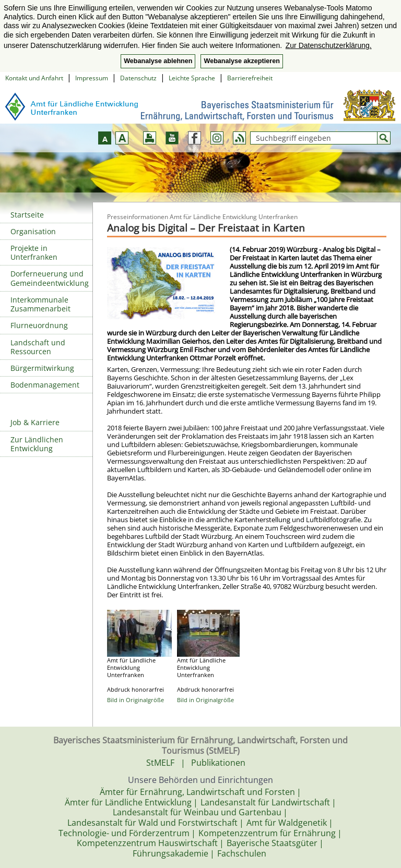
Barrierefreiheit (250, 78)
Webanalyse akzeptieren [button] (241, 61)
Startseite (27, 215)
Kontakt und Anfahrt (34, 78)
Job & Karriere (35, 422)
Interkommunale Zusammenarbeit (40, 304)
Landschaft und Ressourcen (38, 347)
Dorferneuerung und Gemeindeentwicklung (50, 278)
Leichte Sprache (192, 78)
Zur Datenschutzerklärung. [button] (329, 45)
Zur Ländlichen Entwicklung (37, 444)
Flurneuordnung (39, 325)
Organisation (33, 231)
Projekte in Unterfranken (34, 252)
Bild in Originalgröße (135, 700)
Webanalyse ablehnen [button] (158, 61)
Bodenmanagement (45, 385)
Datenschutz (138, 78)
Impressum (92, 78)
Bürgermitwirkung (42, 368)
